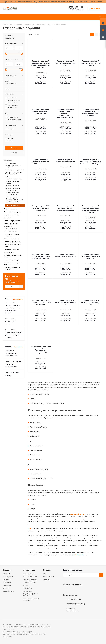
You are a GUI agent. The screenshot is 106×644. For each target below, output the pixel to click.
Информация (29, 570)
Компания (8, 570)
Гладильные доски (11, 215)
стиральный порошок (78, 514)
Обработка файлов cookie (30, 595)
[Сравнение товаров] (103, 36)
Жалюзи (7, 218)
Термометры (9, 252)
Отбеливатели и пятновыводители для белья (15, 199)
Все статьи (19, 347)
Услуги (26, 585)
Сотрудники (8, 576)
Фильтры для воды (11, 260)
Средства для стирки (12, 188)
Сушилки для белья (12, 249)
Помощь (47, 570)
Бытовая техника (11, 209)
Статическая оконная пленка (12, 246)
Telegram (81, 589)
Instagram (76, 589)
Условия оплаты (29, 574)
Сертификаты (8, 591)
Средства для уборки (12, 242)
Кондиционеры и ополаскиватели (12, 195)
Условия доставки (30, 576)
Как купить (27, 588)
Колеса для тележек (12, 224)
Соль (7, 176)
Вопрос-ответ (48, 576)
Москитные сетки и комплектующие (12, 235)
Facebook (70, 589)
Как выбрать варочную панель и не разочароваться (13, 364)
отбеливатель (78, 555)
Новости (6, 574)
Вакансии (7, 579)
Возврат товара (29, 582)
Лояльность (28, 591)
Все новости (18, 299)
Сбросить (14, 152)
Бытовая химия (10, 163)
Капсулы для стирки (12, 192)
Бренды (46, 579)
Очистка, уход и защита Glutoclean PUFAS (13, 173)
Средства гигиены (11, 239)
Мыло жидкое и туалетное (14, 170)
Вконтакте (65, 589)
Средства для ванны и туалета (13, 182)
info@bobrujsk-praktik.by (76, 604)
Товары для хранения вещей (13, 256)
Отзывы (6, 588)
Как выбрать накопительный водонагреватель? (12, 353)
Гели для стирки (11, 190)
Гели (30, 528)
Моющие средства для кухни (13, 166)
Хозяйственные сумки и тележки (13, 264)
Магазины (7, 582)
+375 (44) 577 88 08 (75, 7)
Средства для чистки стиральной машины (13, 202)
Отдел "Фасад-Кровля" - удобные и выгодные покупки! (14, 335)
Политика (7, 585)
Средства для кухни (12, 186)
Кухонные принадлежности (11, 227)
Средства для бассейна (13, 179)
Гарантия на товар (30, 579)
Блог (45, 574)
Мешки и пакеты (11, 231)
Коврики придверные (13, 221)
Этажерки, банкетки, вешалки (12, 268)
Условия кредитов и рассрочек (31, 600)
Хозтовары (8, 160)
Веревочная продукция (13, 212)
